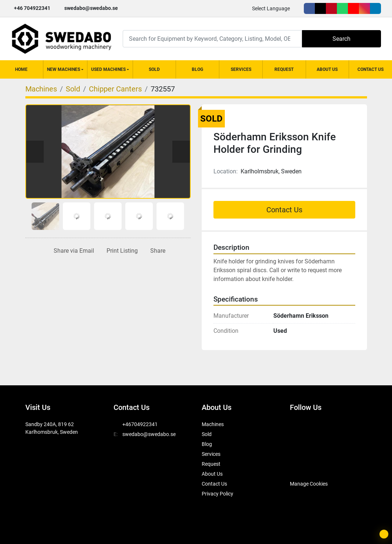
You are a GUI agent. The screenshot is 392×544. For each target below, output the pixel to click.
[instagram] (364, 8)
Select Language (271, 8)
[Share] (156, 251)
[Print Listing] (121, 251)
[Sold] (73, 89)
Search (341, 39)
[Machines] (41, 89)
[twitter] (320, 8)
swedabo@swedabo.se (91, 8)
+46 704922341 (32, 8)
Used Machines (108, 69)
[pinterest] (331, 8)
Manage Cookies (309, 484)
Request (284, 69)
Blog (197, 69)
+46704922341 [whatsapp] (140, 424)
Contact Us (371, 69)
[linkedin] (375, 8)
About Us (327, 69)
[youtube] (353, 8)
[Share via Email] (72, 251)
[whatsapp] (342, 8)
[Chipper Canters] (115, 89)
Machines (213, 424)
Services (241, 69)
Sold (154, 69)
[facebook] (309, 8)
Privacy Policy (217, 494)
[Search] (212, 39)
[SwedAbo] (304, 465)
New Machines (64, 69)
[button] (65, 69)
